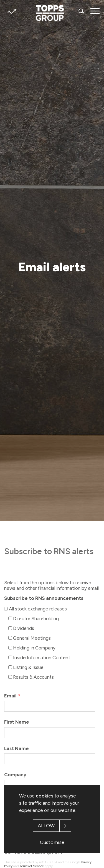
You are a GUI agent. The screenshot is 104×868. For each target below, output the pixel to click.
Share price (12, 11)
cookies (45, 796)
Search (82, 11)
